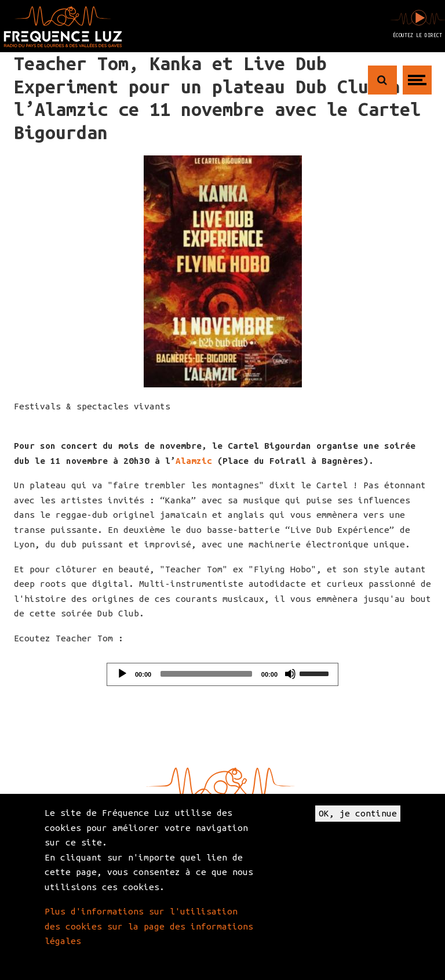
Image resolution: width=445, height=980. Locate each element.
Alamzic (194, 461)
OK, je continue (358, 813)
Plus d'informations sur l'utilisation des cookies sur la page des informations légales (149, 926)
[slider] (206, 674)
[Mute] (290, 674)
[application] (222, 674)
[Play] (122, 674)
